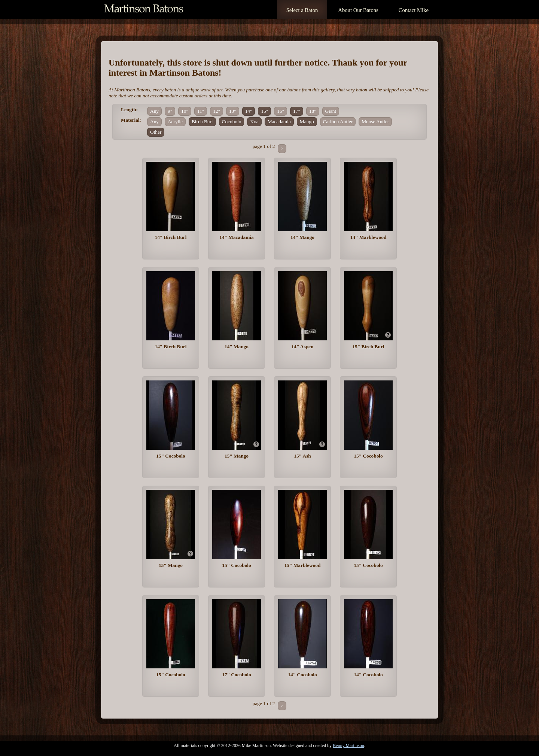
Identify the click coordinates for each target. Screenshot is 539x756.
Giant (331, 111)
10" (185, 111)
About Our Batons (358, 10)
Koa (254, 122)
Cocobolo (232, 122)
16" (281, 111)
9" (170, 111)
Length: (129, 110)
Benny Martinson (348, 746)
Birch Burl (202, 122)
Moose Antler (375, 122)
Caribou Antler (338, 122)
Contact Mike (414, 10)
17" (297, 111)
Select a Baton (302, 10)
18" (313, 111)
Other (156, 132)
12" (217, 111)
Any (154, 111)
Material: (131, 120)
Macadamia (279, 122)
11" (201, 111)
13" (233, 111)
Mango (307, 122)
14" (249, 111)
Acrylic (175, 122)
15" (264, 111)
